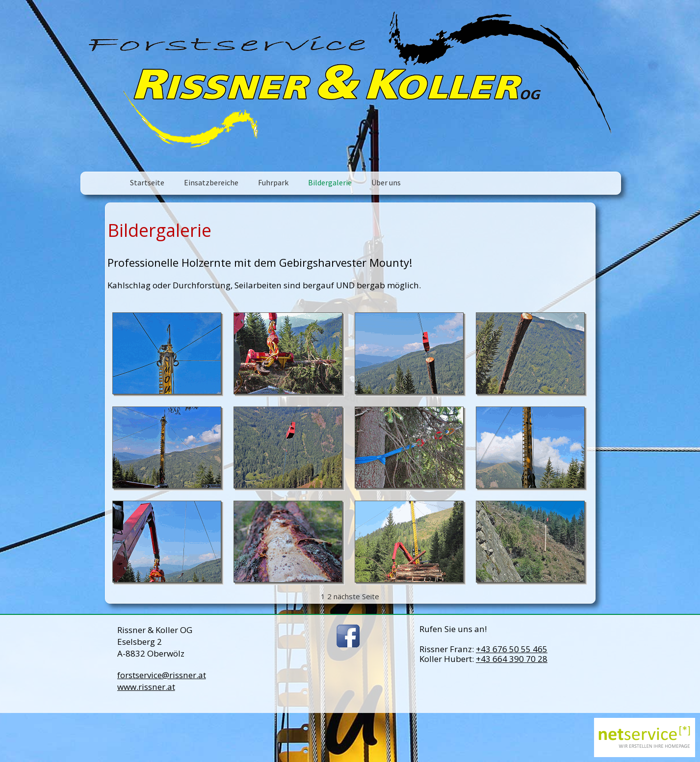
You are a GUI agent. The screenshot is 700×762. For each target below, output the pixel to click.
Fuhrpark (273, 182)
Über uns (386, 182)
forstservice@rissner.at (162, 675)
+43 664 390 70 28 (512, 659)
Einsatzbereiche (211, 182)
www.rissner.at (146, 687)
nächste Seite (356, 596)
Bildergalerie (330, 182)
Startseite (147, 182)
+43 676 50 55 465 (512, 649)
